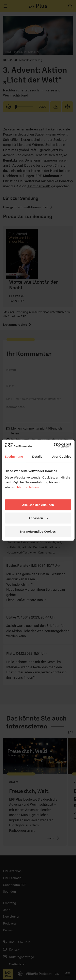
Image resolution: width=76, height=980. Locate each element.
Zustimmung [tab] (14, 456)
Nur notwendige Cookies (38, 531)
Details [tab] (37, 456)
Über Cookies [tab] (61, 456)
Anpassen (38, 518)
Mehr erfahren (28, 487)
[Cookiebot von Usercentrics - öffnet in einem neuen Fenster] (54, 445)
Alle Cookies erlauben (38, 505)
